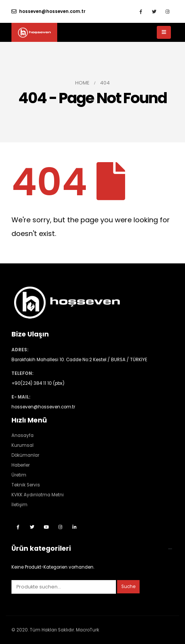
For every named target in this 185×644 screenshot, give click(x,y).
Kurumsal (23, 445)
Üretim (19, 475)
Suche (128, 587)
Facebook (18, 527)
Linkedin (74, 527)
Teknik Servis (26, 485)
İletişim (19, 505)
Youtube (46, 527)
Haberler (21, 465)
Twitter (32, 527)
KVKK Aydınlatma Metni (38, 495)
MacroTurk (88, 630)
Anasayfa (23, 435)
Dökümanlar (25, 455)
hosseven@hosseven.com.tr (48, 11)
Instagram (60, 527)
